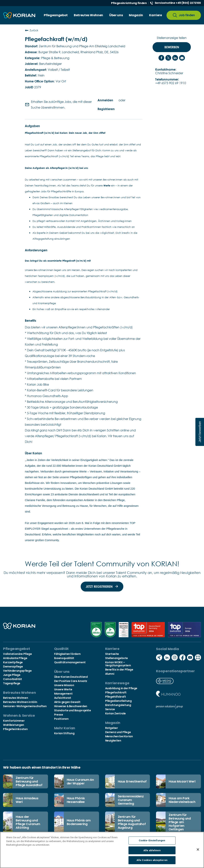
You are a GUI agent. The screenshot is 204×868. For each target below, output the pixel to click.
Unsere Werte (63, 689)
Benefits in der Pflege (119, 670)
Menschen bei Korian (119, 736)
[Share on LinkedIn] (175, 58)
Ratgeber (112, 728)
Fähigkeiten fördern (67, 654)
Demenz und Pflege (118, 732)
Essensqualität (64, 658)
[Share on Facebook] (161, 58)
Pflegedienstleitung (118, 701)
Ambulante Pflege (15, 658)
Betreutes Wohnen (15, 698)
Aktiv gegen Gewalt (67, 702)
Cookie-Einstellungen (152, 841)
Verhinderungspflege (17, 671)
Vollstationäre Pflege (17, 654)
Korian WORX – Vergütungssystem (118, 664)
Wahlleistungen (14, 725)
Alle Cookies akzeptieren (152, 861)
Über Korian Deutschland (71, 677)
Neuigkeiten (113, 741)
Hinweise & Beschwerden (71, 706)
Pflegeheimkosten (15, 729)
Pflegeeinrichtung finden (129, 3)
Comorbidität (13, 679)
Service (110, 709)
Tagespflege (12, 683)
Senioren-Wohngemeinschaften (25, 706)
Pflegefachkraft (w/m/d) (56, 39)
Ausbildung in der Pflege (121, 688)
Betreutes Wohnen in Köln (20, 702)
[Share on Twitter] (168, 58)
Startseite (112, 654)
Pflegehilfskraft (116, 697)
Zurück (32, 30)
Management (63, 694)
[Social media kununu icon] (198, 658)
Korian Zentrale (116, 713)
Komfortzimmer (14, 721)
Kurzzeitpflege (13, 662)
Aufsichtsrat (63, 698)
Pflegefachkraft (116, 692)
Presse (59, 715)
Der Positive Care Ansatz (71, 681)
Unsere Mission (64, 685)
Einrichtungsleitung (118, 705)
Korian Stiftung (64, 733)
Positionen (61, 719)
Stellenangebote (117, 658)
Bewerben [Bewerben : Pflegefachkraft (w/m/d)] (172, 47)
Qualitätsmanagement (70, 662)
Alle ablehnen (152, 851)
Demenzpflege (13, 667)
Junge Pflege (12, 675)
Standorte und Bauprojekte (73, 710)
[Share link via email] (182, 58)
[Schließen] (198, 850)
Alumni (110, 674)
